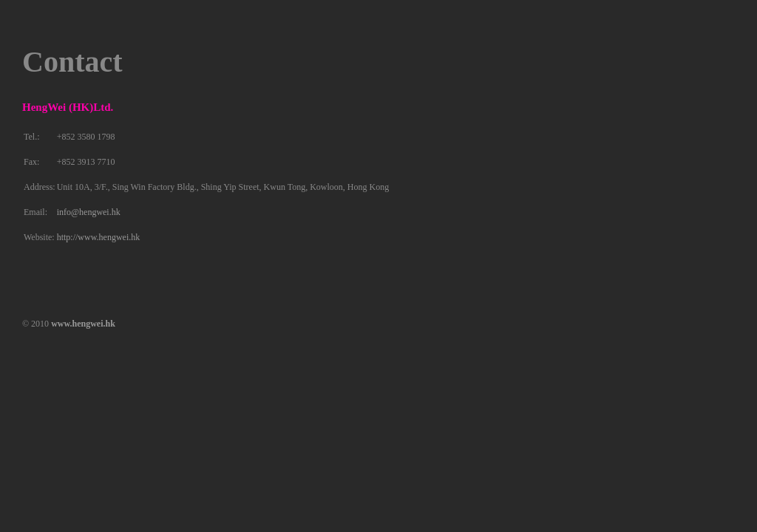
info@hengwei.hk (89, 212)
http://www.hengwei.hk (99, 237)
